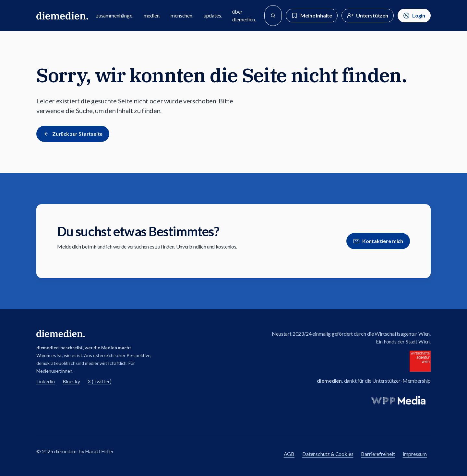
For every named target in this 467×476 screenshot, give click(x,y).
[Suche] (273, 16)
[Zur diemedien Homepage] (62, 16)
